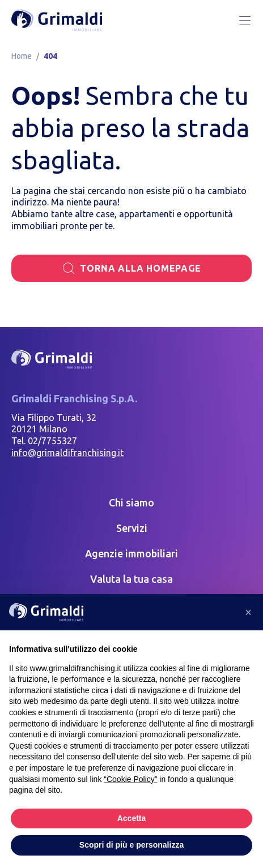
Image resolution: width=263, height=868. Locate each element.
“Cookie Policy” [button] (130, 779)
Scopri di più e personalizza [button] (131, 845)
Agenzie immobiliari (131, 553)
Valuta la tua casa (131, 579)
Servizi (132, 528)
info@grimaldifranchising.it (67, 453)
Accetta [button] (132, 818)
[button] (248, 612)
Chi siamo (131, 502)
